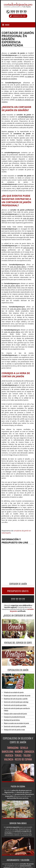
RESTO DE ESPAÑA (23, 759)
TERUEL (18, 755)
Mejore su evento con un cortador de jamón (16, 723)
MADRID (19, 752)
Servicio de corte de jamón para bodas (15, 705)
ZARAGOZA (29, 752)
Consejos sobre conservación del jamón (15, 714)
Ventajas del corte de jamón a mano (14, 730)
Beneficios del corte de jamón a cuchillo (16, 699)
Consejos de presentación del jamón (14, 717)
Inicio (7, 25)
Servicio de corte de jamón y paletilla (15, 726)
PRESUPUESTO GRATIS (18, 591)
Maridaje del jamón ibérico (12, 720)
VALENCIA (9, 759)
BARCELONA (8, 752)
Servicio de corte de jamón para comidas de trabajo (17, 709)
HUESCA (9, 755)
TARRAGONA (13, 748)
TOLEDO (27, 755)
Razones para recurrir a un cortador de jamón (17, 696)
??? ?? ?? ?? (18, 12)
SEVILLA (24, 748)
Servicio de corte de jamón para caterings (16, 702)
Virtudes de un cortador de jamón (14, 692)
